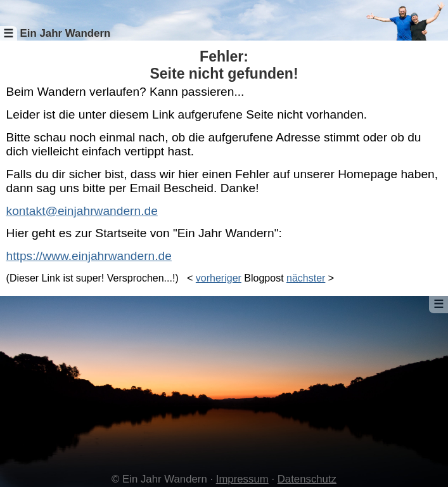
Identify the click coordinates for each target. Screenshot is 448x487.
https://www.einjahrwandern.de (89, 256)
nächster (306, 278)
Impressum (242, 479)
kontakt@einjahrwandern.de (82, 211)
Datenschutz (307, 479)
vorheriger (219, 278)
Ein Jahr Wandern (65, 33)
